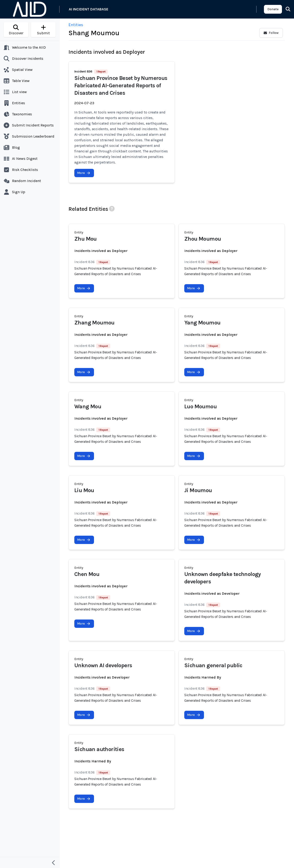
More (84, 173)
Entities (76, 25)
